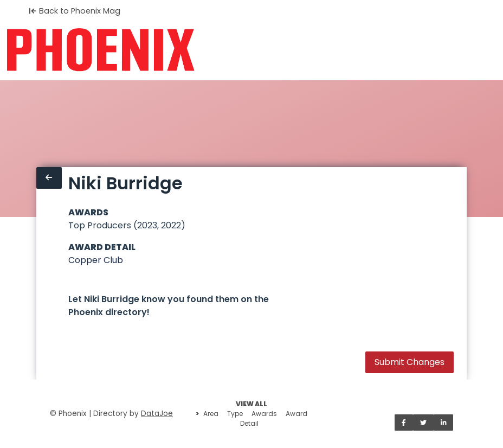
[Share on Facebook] (404, 423)
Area (211, 414)
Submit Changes (410, 362)
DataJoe (157, 414)
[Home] (101, 50)
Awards (264, 414)
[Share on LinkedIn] (444, 423)
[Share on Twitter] (423, 423)
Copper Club (96, 260)
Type (235, 414)
